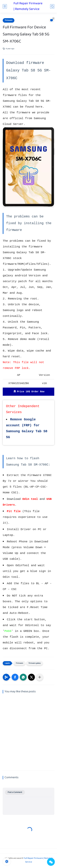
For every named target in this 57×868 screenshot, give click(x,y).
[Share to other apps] (40, 677)
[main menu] (5, 6)
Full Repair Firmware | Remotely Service (28, 6)
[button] (15, 677)
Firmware (9, 20)
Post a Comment (15, 792)
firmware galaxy (35, 663)
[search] (52, 6)
